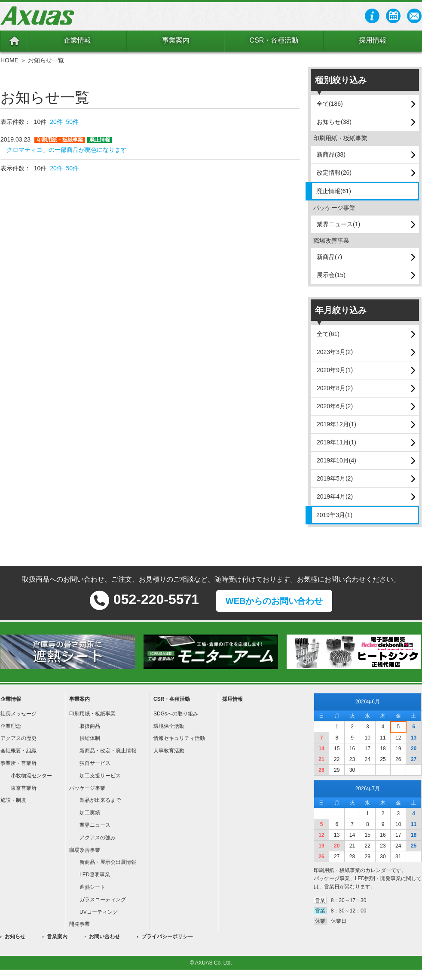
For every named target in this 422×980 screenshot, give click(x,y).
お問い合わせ (104, 937)
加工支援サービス (100, 776)
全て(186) (330, 104)
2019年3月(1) (334, 515)
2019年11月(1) (336, 442)
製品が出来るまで (100, 800)
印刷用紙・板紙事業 (92, 714)
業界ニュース (95, 825)
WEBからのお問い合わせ (274, 601)
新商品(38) (331, 154)
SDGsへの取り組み (176, 714)
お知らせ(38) (334, 122)
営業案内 (57, 937)
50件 (73, 122)
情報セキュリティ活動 (179, 738)
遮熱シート (92, 887)
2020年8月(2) (335, 388)
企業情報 (77, 40)
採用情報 (373, 40)
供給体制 (90, 738)
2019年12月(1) (336, 424)
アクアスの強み (98, 838)
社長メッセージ (18, 714)
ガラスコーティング (103, 900)
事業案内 (176, 40)
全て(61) (328, 334)
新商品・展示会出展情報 (108, 862)
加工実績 (90, 813)
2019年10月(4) (336, 460)
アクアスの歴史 (18, 738)
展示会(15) (331, 275)
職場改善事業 (85, 850)
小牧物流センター (31, 776)
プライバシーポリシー (167, 937)
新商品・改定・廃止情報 (108, 751)
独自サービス (95, 763)
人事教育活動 (169, 751)
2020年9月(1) (335, 370)
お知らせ (15, 937)
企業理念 (11, 726)
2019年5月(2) (335, 478)
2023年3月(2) (335, 352)
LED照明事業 (95, 875)
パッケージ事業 (87, 788)
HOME (9, 60)
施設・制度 (13, 800)
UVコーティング (99, 912)
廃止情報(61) (334, 191)
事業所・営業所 (18, 763)
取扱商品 (90, 726)
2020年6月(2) (335, 406)
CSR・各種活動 (274, 40)
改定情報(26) (334, 173)
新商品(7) (329, 257)
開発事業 (80, 924)
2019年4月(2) (335, 496)
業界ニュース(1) (338, 224)
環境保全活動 (169, 726)
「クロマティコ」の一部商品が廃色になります (64, 150)
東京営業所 (24, 788)
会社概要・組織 (18, 751)
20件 (56, 122)
